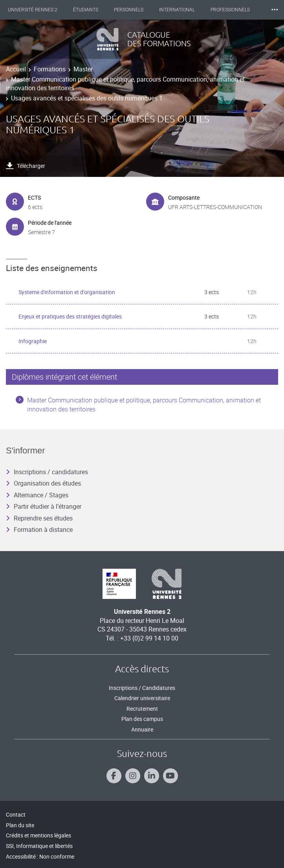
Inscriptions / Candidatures (142, 688)
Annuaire (142, 729)
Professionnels (230, 10)
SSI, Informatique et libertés (39, 846)
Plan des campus (142, 719)
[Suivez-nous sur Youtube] (170, 776)
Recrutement (142, 709)
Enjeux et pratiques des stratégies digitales (70, 316)
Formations (50, 69)
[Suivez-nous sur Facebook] (114, 776)
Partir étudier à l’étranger (44, 506)
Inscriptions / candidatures (47, 472)
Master (83, 69)
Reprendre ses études (39, 518)
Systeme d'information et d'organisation (67, 292)
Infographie (33, 341)
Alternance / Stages (37, 495)
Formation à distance (39, 530)
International (177, 10)
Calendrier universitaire (142, 698)
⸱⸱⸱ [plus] (275, 10)
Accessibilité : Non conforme (40, 856)
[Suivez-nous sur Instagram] (133, 776)
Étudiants (86, 10)
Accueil (16, 69)
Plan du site (20, 825)
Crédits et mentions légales (38, 835)
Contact (16, 814)
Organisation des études (43, 483)
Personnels (129, 10)
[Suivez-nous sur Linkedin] (152, 776)
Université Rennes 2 (33, 10)
